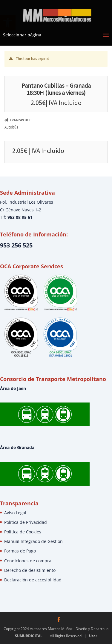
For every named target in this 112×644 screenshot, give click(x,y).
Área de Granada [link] (17, 447)
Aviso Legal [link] (15, 513)
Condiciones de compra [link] (28, 561)
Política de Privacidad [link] (26, 522)
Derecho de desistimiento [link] (30, 570)
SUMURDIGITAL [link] (29, 636)
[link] (57, 14)
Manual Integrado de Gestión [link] (33, 541)
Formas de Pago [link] (20, 551)
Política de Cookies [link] (23, 532)
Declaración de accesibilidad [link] (33, 580)
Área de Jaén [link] (13, 388)
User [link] (93, 636)
